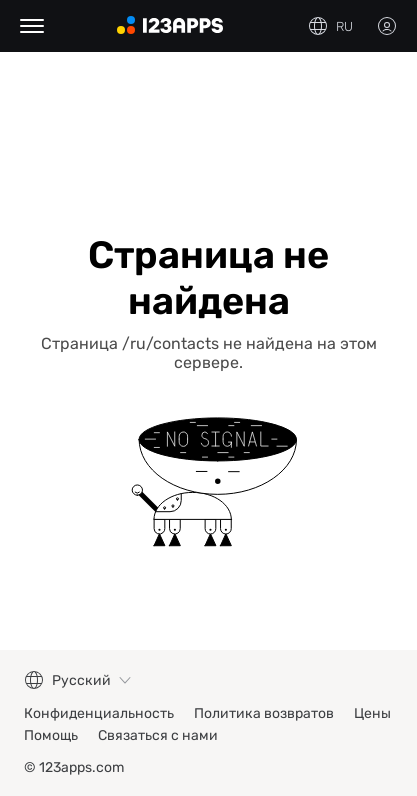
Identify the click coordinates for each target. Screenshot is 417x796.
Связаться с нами (158, 735)
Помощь (51, 735)
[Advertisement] (208, 132)
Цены (372, 713)
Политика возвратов (264, 713)
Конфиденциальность (99, 713)
